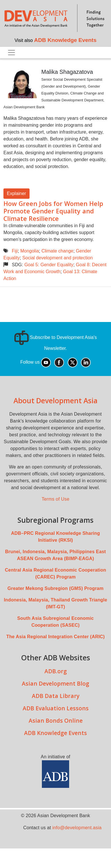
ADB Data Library (56, 696)
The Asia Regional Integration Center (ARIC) (55, 637)
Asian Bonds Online (56, 721)
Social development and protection (58, 258)
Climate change (58, 251)
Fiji (15, 251)
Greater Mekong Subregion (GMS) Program (55, 588)
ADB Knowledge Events (65, 40)
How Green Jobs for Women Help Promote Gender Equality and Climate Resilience (53, 211)
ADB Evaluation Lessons (56, 708)
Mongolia (30, 251)
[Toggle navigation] (11, 53)
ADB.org (56, 671)
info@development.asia (77, 828)
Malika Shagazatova (67, 72)
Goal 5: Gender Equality (49, 265)
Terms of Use (55, 499)
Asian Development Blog (55, 683)
